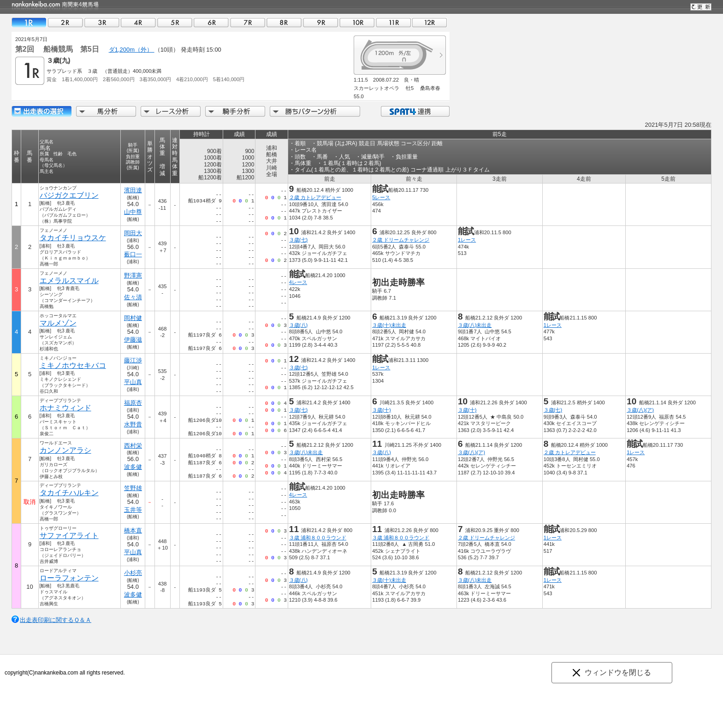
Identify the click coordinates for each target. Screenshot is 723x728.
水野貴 (133, 424)
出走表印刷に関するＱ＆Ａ (56, 620)
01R (29, 22)
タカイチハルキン (69, 493)
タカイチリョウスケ (73, 238)
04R (138, 22)
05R (175, 22)
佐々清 (133, 297)
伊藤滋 (133, 340)
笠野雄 (133, 488)
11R (393, 22)
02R (65, 22)
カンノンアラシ (65, 450)
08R (284, 22)
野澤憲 (133, 275)
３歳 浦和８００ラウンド (318, 538)
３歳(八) (298, 325)
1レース (467, 240)
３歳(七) (298, 240)
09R (320, 22)
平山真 (133, 382)
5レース (381, 197)
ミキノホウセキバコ (73, 365)
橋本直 (133, 530)
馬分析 (106, 111)
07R (248, 22)
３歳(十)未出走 (389, 325)
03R (102, 22)
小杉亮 (133, 573)
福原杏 (133, 403)
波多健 (133, 467)
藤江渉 (133, 360)
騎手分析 (235, 111)
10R (357, 22)
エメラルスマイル (69, 281)
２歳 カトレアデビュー (315, 197)
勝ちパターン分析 (315, 111)
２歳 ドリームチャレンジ (401, 240)
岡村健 (133, 318)
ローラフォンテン (69, 578)
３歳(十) (381, 410)
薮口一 (133, 254)
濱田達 (133, 190)
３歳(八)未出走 (475, 325)
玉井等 (133, 510)
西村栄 (133, 446)
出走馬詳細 (41, 111)
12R (430, 22)
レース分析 (171, 111)
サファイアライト (69, 536)
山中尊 (133, 212)
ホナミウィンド (65, 408)
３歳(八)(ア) (640, 410)
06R (211, 22)
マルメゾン (58, 323)
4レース (298, 282)
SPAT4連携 (415, 111)
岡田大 (133, 233)
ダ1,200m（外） (132, 50)
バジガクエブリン (69, 195)
